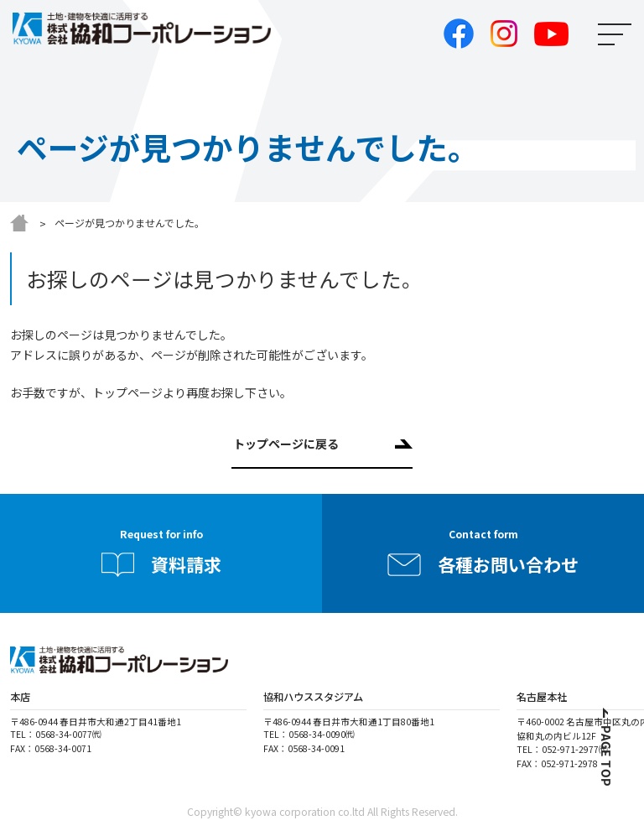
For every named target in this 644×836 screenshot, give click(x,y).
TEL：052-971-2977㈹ (562, 749)
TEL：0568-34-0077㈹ (56, 734)
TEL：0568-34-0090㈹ (309, 734)
